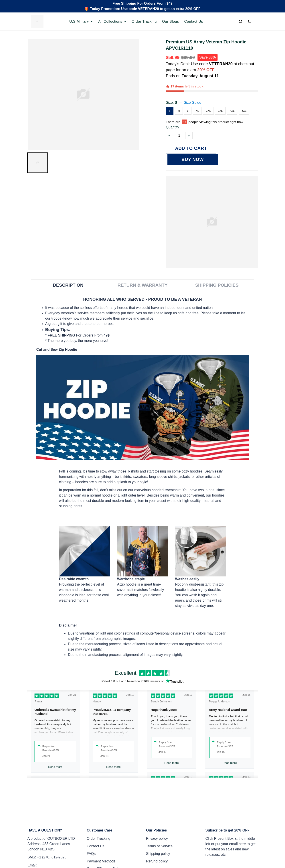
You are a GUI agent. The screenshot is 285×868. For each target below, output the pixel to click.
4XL (232, 95)
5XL (244, 95)
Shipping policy (158, 808)
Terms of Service (159, 801)
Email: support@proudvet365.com (49, 822)
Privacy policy (157, 793)
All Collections (112, 21)
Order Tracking (144, 21)
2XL (208, 95)
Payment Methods (101, 816)
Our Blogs (171, 21)
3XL (220, 95)
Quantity (173, 107)
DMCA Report (202, 848)
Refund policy (157, 816)
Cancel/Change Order (104, 823)
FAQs (91, 808)
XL (197, 95)
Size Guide (193, 87)
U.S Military (81, 21)
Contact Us (194, 21)
